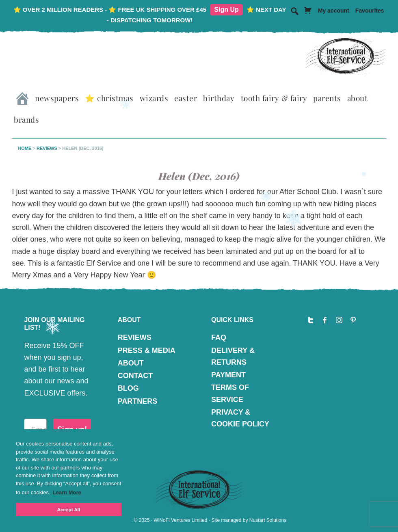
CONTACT (135, 376)
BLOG (128, 388)
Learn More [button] (67, 492)
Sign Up (226, 10)
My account (334, 11)
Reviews (47, 148)
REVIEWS (135, 337)
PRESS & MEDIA (147, 350)
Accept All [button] (69, 509)
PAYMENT (228, 375)
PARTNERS (138, 401)
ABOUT (131, 363)
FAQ (219, 337)
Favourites (370, 11)
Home (25, 148)
